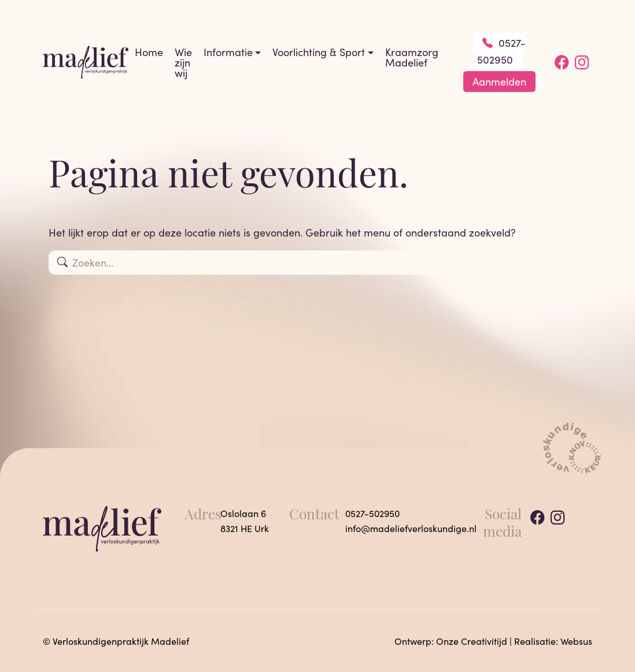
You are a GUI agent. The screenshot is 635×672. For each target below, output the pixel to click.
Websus (576, 641)
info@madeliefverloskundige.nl (411, 528)
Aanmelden (499, 82)
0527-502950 (502, 51)
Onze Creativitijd (472, 641)
